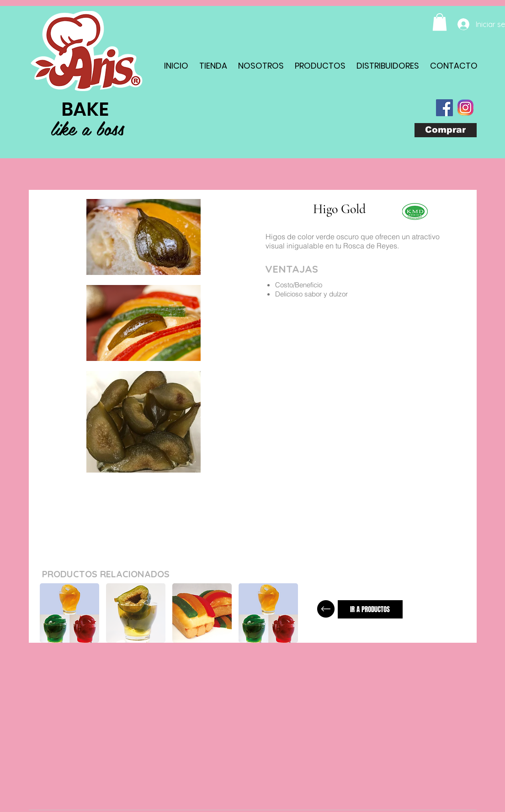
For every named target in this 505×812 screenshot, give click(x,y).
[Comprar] (446, 130)
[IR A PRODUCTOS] (370, 609)
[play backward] (51, 613)
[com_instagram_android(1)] (465, 108)
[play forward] (292, 613)
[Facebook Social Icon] (444, 108)
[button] (440, 22)
